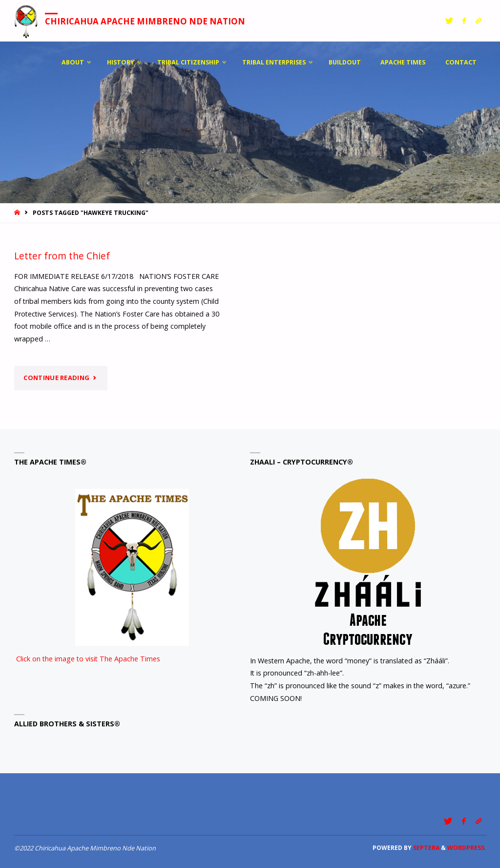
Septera (426, 848)
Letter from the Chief (62, 256)
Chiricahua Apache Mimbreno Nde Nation (146, 21)
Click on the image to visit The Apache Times (102, 576)
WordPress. (467, 848)
